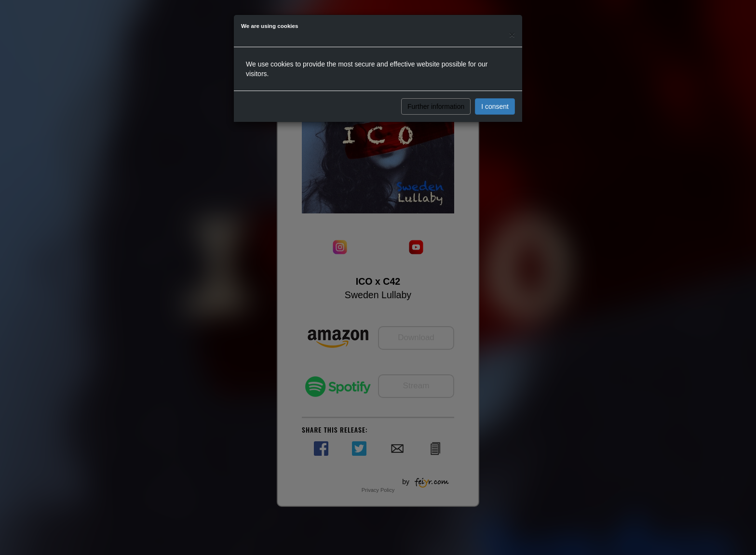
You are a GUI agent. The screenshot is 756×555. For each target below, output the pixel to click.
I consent (495, 106)
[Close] (512, 34)
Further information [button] (436, 106)
